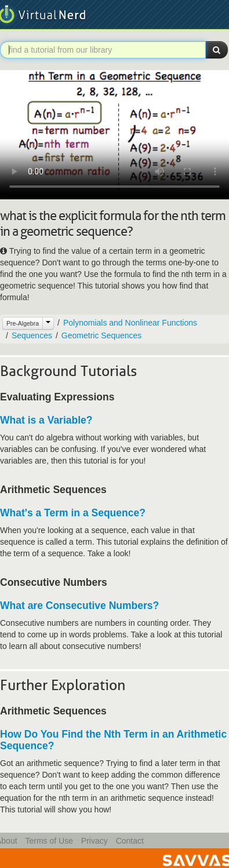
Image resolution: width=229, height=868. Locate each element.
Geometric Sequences (102, 335)
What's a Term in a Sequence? (73, 513)
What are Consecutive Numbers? (79, 606)
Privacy (94, 841)
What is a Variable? (46, 420)
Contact (130, 841)
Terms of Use (49, 841)
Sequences (32, 335)
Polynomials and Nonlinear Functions (130, 323)
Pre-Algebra (23, 323)
